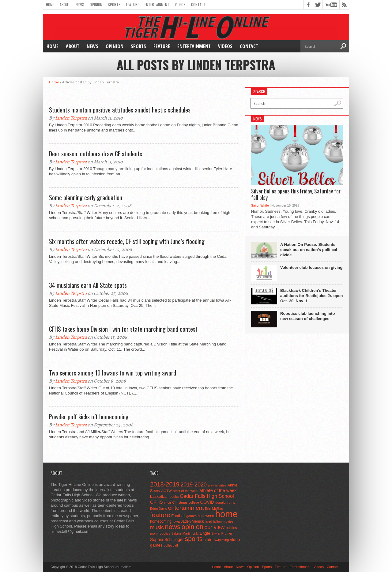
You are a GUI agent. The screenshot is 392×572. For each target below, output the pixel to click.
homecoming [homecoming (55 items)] (161, 521)
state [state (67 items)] (208, 540)
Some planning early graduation (86, 197)
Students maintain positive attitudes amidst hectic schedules (120, 110)
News (80, 4)
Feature (133, 4)
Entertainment (157, 4)
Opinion (96, 4)
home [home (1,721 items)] (226, 514)
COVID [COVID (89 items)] (207, 502)
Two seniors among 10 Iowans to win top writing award (113, 373)
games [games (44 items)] (192, 516)
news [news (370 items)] (173, 527)
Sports (114, 4)
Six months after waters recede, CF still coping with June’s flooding (127, 241)
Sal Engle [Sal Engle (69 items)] (201, 533)
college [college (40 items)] (194, 502)
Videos (180, 4)
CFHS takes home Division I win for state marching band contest (123, 329)
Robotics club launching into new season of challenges (307, 316)
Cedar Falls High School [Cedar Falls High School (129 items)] (207, 496)
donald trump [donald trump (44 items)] (225, 502)
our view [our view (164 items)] (215, 527)
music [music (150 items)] (157, 527)
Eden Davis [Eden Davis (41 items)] (158, 509)
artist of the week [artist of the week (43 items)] (186, 491)
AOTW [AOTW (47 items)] (167, 491)
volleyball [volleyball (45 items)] (171, 545)
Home (50, 4)
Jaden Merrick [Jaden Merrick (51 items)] (192, 521)
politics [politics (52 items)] (231, 528)
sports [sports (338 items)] (194, 539)
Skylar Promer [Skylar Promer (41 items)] (222, 533)
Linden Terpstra (71, 118)
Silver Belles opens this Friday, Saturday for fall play (296, 194)
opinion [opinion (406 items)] (192, 527)
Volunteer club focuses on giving (311, 267)
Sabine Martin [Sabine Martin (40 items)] (181, 533)
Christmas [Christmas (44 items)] (180, 502)
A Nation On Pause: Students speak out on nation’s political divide (309, 250)
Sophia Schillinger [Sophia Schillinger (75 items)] (167, 540)
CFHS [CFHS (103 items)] (156, 502)
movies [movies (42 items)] (228, 521)
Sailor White (260, 206)
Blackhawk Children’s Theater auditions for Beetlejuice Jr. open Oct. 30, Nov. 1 (311, 296)
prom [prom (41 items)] (154, 533)
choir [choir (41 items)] (167, 502)
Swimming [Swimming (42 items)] (221, 540)
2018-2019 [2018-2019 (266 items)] (165, 484)
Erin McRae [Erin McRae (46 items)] (214, 509)
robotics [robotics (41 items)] (164, 533)
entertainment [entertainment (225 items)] (186, 508)
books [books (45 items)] (174, 497)
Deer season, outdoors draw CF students (96, 154)
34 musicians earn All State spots (88, 285)
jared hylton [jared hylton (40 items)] (213, 521)
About (65, 4)
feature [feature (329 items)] (160, 515)
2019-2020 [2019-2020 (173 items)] (194, 485)
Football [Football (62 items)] (178, 516)
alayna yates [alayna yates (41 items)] (217, 485)
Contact (198, 4)
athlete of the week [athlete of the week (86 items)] (218, 490)
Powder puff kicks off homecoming (89, 417)
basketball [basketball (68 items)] (159, 496)
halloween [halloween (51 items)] (206, 516)
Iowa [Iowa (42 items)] (176, 521)
